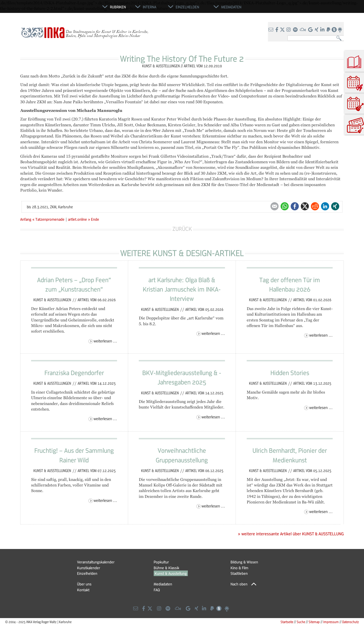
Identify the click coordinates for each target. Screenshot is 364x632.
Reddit (315, 206)
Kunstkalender (89, 568)
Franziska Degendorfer (74, 373)
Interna (150, 7)
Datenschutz (351, 622)
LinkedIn (325, 206)
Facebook (295, 206)
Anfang (26, 219)
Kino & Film (239, 568)
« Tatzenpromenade (49, 219)
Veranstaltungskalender (96, 562)
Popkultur (161, 562)
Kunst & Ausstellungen (53, 300)
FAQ (157, 590)
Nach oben (239, 584)
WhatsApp (285, 206)
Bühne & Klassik (166, 568)
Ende (95, 219)
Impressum (331, 622)
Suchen (340, 38)
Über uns (84, 584)
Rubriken (118, 7)
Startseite (287, 622)
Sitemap (314, 622)
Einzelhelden (87, 573)
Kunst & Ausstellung (171, 573)
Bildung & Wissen (244, 562)
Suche (301, 622)
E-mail (275, 206)
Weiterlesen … (105, 341)
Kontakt (83, 590)
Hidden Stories (290, 373)
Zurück (182, 229)
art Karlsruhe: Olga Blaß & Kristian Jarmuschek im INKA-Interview (182, 289)
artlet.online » (79, 219)
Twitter (305, 206)
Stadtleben (239, 573)
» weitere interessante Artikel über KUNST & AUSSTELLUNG (291, 534)
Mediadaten (163, 584)
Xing (335, 206)
